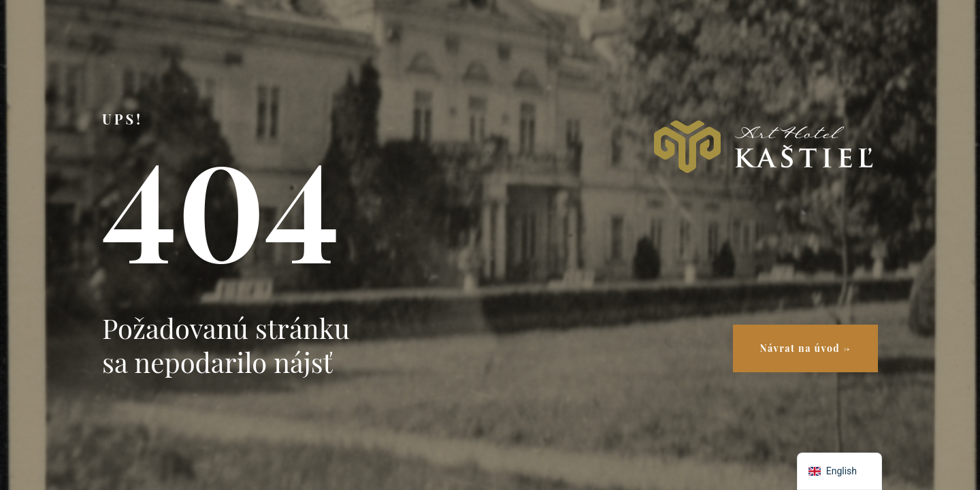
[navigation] (839, 471)
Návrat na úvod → (805, 348)
